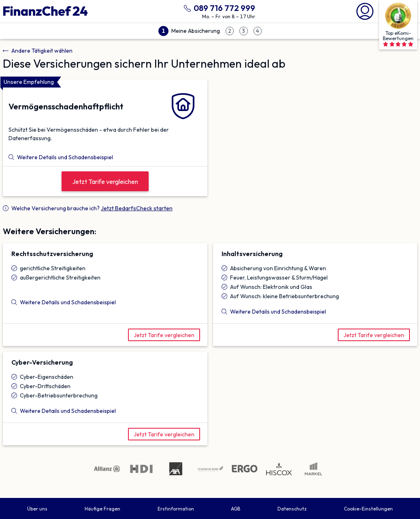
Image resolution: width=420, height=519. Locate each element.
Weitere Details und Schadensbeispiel (61, 157)
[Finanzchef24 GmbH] (45, 11)
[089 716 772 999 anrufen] (218, 7)
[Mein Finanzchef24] (365, 11)
